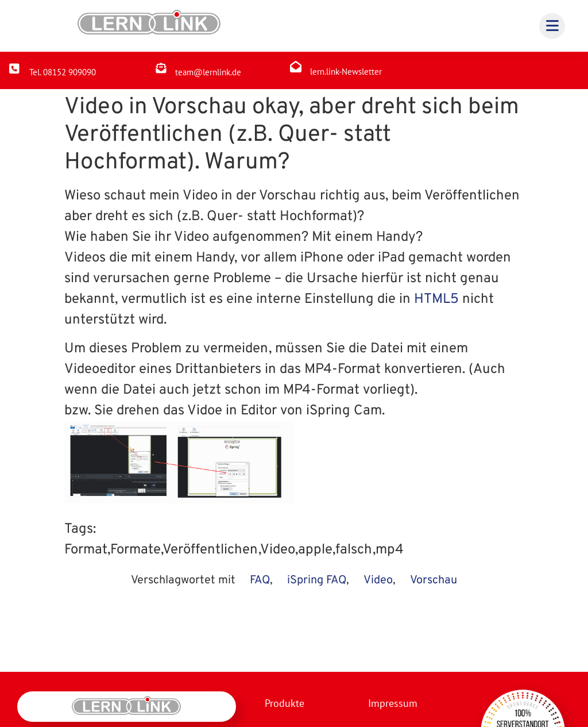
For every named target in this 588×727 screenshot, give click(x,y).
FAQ (260, 580)
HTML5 (436, 299)
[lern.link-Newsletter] (296, 67)
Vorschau (434, 580)
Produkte (285, 703)
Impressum (392, 703)
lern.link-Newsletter (346, 72)
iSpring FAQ (317, 580)
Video (378, 580)
